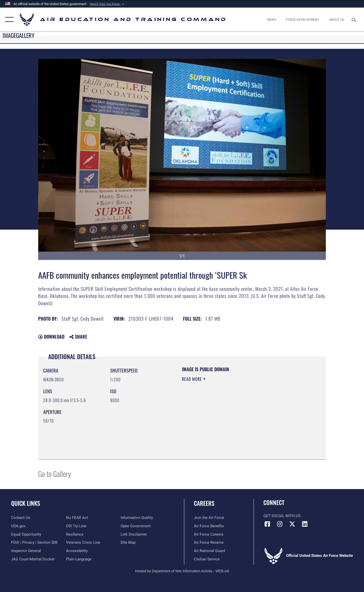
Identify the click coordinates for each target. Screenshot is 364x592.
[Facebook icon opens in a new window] (267, 524)
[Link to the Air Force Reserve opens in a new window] (209, 542)
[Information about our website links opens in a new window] (134, 534)
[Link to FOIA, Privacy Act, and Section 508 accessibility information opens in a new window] (34, 542)
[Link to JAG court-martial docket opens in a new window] (33, 559)
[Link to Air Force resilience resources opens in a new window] (75, 534)
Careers (204, 503)
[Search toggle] (355, 19)
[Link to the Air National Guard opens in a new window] (209, 551)
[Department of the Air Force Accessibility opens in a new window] (77, 551)
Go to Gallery (54, 474)
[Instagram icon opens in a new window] (280, 524)
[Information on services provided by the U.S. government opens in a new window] (18, 526)
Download (51, 337)
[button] (107, 4)
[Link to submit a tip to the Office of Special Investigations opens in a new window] (76, 526)
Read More (193, 379)
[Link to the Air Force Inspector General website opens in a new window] (26, 551)
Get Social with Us (282, 516)
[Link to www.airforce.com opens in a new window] (209, 518)
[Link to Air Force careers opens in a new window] (209, 534)
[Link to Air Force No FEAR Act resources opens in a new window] (77, 518)
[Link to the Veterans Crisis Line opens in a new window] (83, 542)
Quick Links (26, 503)
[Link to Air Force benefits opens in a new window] (209, 526)
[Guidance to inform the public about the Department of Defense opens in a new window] (137, 518)
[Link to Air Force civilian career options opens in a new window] (207, 559)
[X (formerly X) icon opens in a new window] (292, 524)
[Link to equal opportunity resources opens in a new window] (26, 534)
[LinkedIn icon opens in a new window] (305, 524)
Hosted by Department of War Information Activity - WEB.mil (182, 571)
